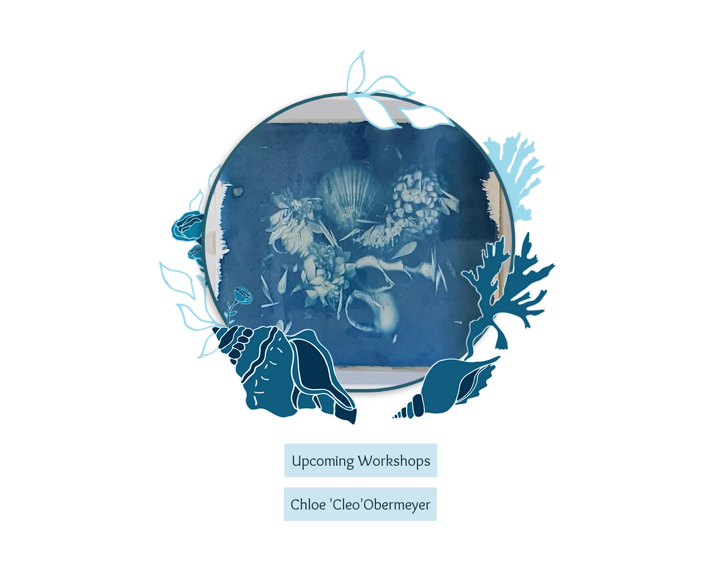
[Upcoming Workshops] (361, 460)
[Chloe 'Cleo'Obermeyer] (360, 504)
